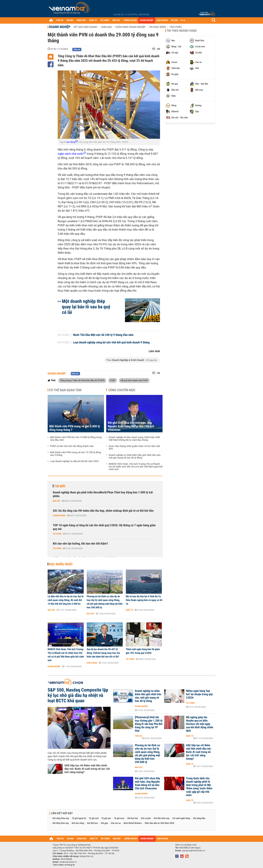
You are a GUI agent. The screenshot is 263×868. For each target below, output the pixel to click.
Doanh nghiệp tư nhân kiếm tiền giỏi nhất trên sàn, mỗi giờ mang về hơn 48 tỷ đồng (135, 456)
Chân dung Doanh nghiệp (130, 27)
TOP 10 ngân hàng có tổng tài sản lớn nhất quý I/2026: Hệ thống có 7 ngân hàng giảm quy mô (104, 527)
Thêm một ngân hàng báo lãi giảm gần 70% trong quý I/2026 (143, 651)
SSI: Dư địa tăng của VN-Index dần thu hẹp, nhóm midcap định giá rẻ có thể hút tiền (103, 511)
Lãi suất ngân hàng (181, 818)
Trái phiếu (176, 27)
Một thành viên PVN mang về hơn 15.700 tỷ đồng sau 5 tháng (76, 454)
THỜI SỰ (60, 20)
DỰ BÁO (70, 20)
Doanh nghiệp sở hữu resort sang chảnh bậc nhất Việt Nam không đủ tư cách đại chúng (134, 439)
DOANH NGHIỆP (147, 20)
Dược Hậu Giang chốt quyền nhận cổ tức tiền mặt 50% (134, 448)
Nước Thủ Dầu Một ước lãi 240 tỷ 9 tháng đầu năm (103, 335)
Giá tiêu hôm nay (162, 818)
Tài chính (57, 534)
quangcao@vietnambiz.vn (193, 851)
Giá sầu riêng (78, 823)
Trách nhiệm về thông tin (64, 865)
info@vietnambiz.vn (68, 862)
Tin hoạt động (157, 27)
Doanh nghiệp (60, 27)
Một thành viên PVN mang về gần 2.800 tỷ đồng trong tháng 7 (75, 428)
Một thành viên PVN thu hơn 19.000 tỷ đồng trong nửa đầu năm (76, 439)
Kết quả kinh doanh (85, 27)
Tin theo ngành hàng (182, 31)
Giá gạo (104, 823)
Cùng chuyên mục (122, 390)
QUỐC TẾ (93, 20)
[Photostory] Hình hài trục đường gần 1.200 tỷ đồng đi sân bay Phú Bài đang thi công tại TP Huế (149, 724)
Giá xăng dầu (199, 818)
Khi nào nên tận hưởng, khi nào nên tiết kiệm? (80, 544)
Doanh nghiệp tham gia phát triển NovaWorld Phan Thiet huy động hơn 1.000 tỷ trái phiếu (103, 494)
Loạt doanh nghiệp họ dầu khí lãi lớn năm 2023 (74, 461)
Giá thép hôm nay (61, 823)
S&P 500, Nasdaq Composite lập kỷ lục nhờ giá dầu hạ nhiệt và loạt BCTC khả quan (78, 695)
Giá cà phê (146, 818)
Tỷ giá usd (94, 818)
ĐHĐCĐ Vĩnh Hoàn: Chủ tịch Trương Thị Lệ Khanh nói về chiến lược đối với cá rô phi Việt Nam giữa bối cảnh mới (136, 467)
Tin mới (60, 486)
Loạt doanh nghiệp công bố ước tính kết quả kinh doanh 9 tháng (111, 343)
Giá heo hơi (133, 818)
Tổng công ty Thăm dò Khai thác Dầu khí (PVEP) (82, 380)
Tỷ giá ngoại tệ (79, 818)
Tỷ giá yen (106, 818)
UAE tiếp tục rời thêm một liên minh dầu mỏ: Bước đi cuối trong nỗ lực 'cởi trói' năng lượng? (87, 769)
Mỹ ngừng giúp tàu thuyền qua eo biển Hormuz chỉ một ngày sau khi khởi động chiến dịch (200, 724)
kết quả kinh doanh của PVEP (134, 380)
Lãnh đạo (106, 27)
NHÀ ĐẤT (116, 20)
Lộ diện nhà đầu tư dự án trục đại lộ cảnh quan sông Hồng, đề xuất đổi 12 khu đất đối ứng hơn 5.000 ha (65, 600)
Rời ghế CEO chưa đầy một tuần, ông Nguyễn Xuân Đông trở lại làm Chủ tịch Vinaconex (131, 426)
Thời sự (138, 736)
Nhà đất (57, 501)
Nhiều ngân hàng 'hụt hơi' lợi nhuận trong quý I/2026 (199, 694)
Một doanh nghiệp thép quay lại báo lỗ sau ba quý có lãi (86, 307)
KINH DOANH (162, 20)
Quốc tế (129, 610)
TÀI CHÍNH (105, 20)
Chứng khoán (59, 516)
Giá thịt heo (92, 823)
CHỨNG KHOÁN (130, 20)
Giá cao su (116, 823)
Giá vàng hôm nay (61, 818)
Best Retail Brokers (133, 823)
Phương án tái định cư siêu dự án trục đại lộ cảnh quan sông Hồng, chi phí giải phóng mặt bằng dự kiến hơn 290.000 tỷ (105, 602)
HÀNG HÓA (81, 20)
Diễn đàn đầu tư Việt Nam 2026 (159, 823)
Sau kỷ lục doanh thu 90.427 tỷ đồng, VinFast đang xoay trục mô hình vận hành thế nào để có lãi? (103, 653)
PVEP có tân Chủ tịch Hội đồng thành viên (72, 446)
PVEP (113, 380)
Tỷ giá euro (119, 818)
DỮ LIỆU (174, 20)
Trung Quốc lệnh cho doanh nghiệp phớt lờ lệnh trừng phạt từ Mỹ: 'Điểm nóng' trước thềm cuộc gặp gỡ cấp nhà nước (199, 787)
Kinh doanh (92, 663)
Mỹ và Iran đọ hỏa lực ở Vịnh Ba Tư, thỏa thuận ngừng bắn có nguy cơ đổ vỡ (144, 600)
